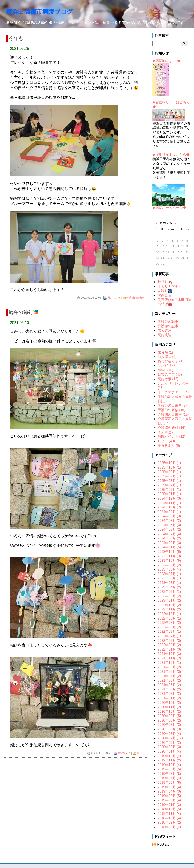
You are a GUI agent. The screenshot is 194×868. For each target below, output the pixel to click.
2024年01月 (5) (169, 547)
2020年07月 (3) (169, 725)
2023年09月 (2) (169, 565)
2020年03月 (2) (169, 743)
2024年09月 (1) (169, 512)
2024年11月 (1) (169, 503)
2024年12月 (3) (169, 498)
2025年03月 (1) (169, 490)
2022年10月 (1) (169, 614)
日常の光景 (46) (170, 374)
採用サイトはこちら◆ (171, 155)
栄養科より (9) (169, 446)
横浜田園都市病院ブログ (39, 12)
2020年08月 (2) (169, 720)
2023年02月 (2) (169, 596)
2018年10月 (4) (169, 818)
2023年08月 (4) (169, 569)
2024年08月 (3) (169, 516)
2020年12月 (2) (169, 703)
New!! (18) (166, 370)
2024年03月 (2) (169, 538)
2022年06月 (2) (169, 627)
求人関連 (165, 330)
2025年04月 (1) (169, 485)
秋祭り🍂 (165, 282)
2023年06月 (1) (169, 578)
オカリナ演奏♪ (169, 286)
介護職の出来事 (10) (173, 414)
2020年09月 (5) (169, 716)
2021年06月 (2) (169, 680)
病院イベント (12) (172, 436)
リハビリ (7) (167, 366)
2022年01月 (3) (169, 649)
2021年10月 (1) (169, 663)
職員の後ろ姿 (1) (171, 361)
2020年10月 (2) (169, 712)
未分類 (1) (165, 352)
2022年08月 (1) (169, 618)
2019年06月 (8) (169, 782)
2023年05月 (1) (169, 583)
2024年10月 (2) (169, 507)
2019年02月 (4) (169, 800)
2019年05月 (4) (169, 787)
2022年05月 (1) (169, 631)
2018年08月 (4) (169, 827)
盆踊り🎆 (165, 291)
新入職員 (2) (167, 357)
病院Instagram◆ (167, 61)
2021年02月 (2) (169, 694)
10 (162, 247)
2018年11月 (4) (169, 814)
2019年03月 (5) (169, 796)
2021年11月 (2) (169, 658)
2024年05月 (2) (169, 529)
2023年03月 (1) (169, 592)
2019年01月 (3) (169, 805)
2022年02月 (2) (169, 645)
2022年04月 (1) (169, 636)
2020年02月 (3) (169, 747)
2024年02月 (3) (169, 543)
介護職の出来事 (135, 298)
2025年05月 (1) (169, 481)
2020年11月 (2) (169, 707)
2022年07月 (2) (169, 623)
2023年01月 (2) (169, 600)
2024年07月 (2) (169, 521)
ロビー (141, 753)
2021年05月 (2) (169, 685)
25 (167, 258)
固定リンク (114, 298)
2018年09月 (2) (169, 822)
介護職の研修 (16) (172, 428)
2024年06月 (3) (169, 525)
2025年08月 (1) (169, 472)
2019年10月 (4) (169, 765)
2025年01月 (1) (169, 494)
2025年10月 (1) (169, 467)
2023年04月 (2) (169, 587)
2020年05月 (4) (169, 734)
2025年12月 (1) (169, 463)
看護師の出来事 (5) (172, 405)
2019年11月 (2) (169, 760)
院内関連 (165, 335)
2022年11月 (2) (169, 609)
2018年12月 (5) (169, 809)
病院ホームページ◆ (169, 208)
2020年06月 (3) (169, 729)
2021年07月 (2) (169, 676)
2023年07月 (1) (169, 574)
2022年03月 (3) (169, 641)
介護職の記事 (168, 326)
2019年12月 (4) (169, 756)
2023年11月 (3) (169, 556)
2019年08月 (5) (169, 774)
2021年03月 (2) (169, 689)
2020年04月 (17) (170, 738)
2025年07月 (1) (169, 476)
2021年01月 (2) (169, 698)
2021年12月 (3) (169, 654)
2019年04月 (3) (169, 791)
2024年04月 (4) (169, 534)
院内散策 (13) (168, 379)
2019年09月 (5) (169, 769)
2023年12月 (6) (169, 552)
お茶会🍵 (165, 295)
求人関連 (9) (167, 432)
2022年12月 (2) (169, 605)
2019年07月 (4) (169, 778)
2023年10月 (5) (169, 561)
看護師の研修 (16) (172, 410)
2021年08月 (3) (169, 672)
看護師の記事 (168, 322)
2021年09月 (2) (169, 667)
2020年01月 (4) (169, 751)
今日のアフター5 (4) (173, 392)
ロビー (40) (166, 441)
